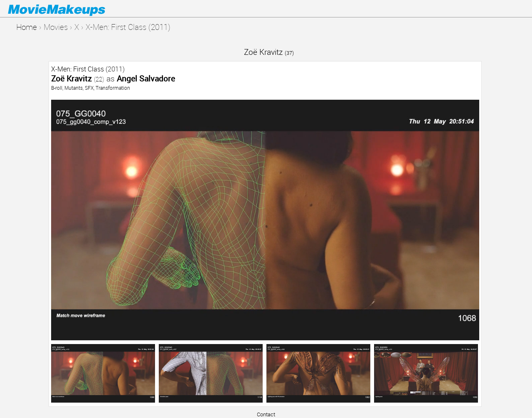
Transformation (113, 88)
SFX (89, 88)
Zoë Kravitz (269, 52)
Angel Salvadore (146, 78)
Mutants (74, 88)
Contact (266, 414)
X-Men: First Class (78, 69)
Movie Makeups (69, 9)
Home (27, 27)
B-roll (57, 88)
